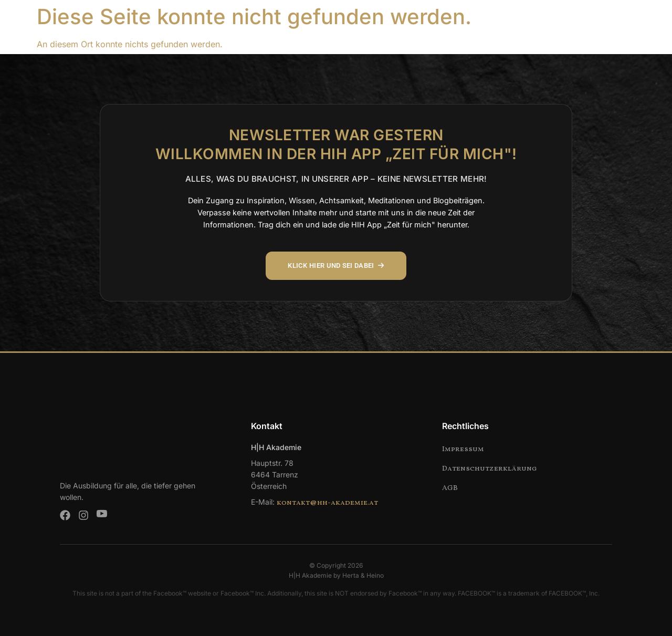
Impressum (463, 449)
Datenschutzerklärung (490, 469)
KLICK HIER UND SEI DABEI (336, 266)
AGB (450, 488)
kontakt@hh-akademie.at (327, 503)
